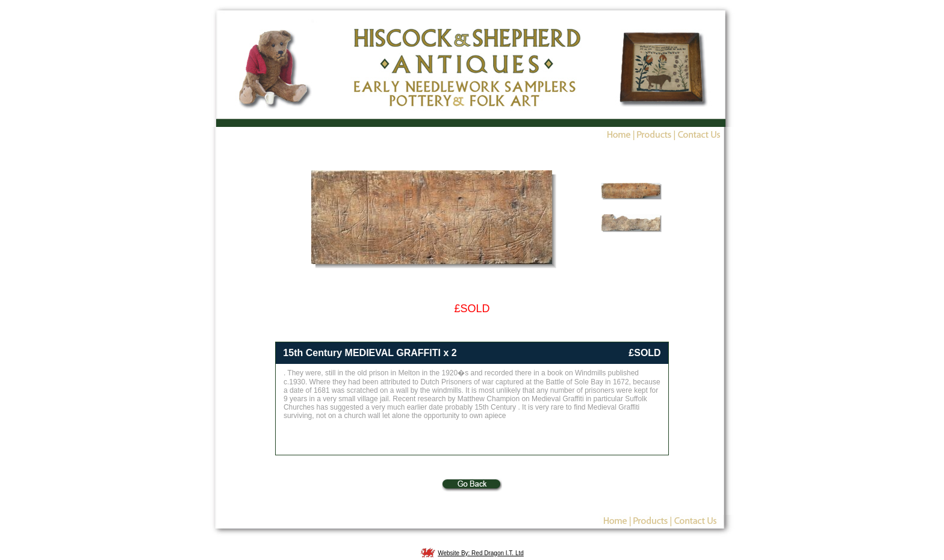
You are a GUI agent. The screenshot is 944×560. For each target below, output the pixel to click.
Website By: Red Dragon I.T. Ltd (481, 553)
